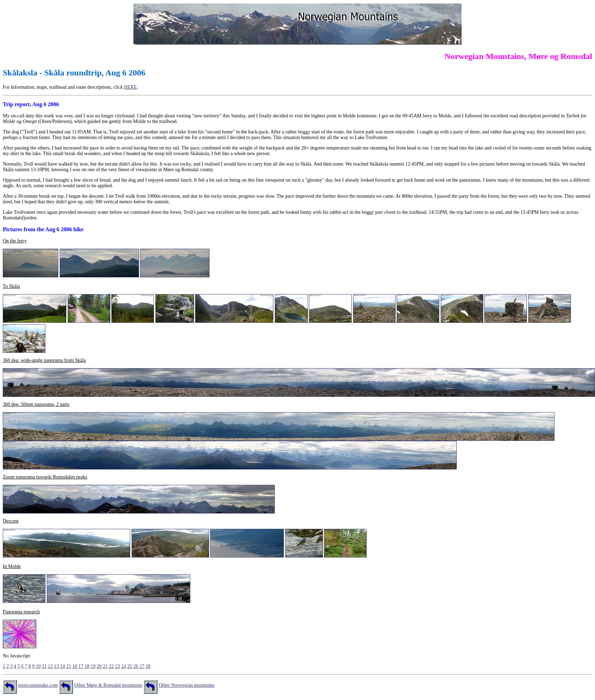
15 (68, 666)
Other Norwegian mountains (187, 685)
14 (63, 666)
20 (99, 666)
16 (75, 666)
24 (124, 666)
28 (148, 666)
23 (117, 666)
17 (81, 666)
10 (38, 666)
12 (50, 666)
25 (130, 666)
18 (87, 666)
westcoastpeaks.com (38, 685)
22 (111, 666)
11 (44, 666)
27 (142, 666)
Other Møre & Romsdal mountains (108, 685)
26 (136, 666)
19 (93, 666)
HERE (130, 87)
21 (105, 666)
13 (56, 666)
